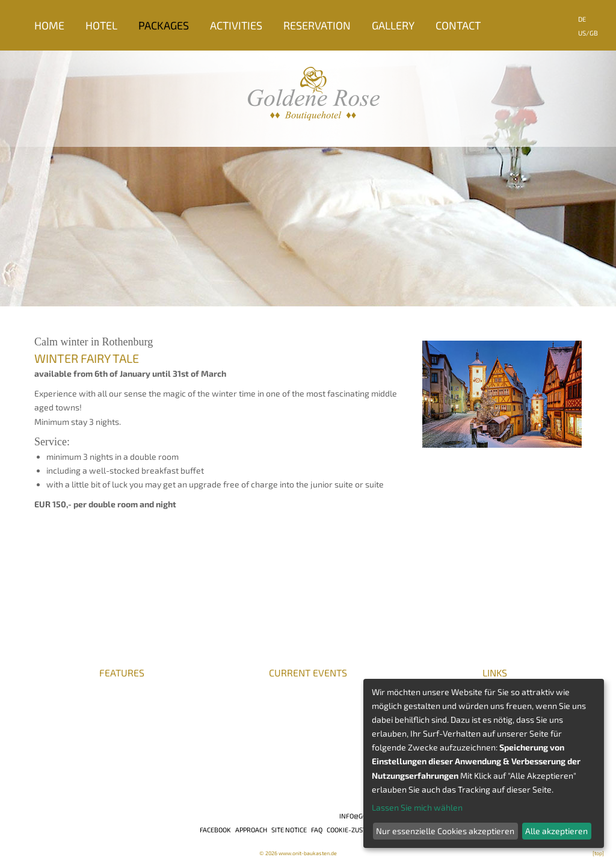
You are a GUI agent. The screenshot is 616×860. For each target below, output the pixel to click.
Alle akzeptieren (556, 831)
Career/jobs (59, 685)
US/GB (588, 33)
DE (582, 19)
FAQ (317, 830)
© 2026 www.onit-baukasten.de (298, 853)
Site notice (289, 830)
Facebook (215, 830)
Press (45, 696)
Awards (49, 707)
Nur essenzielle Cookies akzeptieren (445, 831)
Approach (251, 830)
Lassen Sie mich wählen (417, 807)
